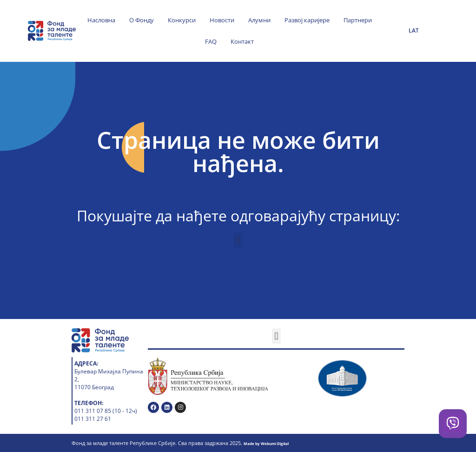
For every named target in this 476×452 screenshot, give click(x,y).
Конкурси (182, 20)
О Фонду (142, 20)
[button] (238, 240)
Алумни (259, 20)
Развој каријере (307, 20)
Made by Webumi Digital (266, 443)
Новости (222, 20)
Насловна (101, 20)
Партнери (358, 20)
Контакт (242, 41)
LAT (414, 30)
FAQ (211, 41)
